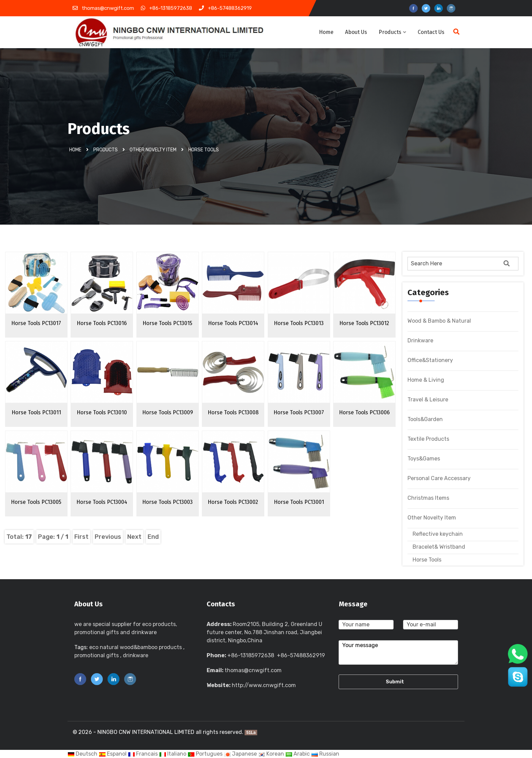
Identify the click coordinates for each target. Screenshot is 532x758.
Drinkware (420, 340)
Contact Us (431, 32)
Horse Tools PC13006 (364, 412)
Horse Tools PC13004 (102, 502)
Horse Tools (204, 150)
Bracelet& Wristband (439, 547)
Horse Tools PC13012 (364, 323)
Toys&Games (424, 459)
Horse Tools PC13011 (36, 412)
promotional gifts (97, 655)
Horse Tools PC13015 (167, 323)
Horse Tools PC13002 (233, 502)
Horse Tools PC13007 (299, 412)
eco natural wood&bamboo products (136, 647)
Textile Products (428, 439)
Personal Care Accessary (439, 478)
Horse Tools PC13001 (299, 502)
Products (392, 32)
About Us (356, 32)
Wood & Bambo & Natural (439, 321)
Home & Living (426, 380)
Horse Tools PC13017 (36, 323)
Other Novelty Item (153, 150)
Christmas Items (428, 498)
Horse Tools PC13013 (299, 323)
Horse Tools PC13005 (36, 502)
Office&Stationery (430, 360)
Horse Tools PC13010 (102, 412)
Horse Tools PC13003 (167, 502)
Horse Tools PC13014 (233, 323)
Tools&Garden (425, 419)
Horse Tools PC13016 (102, 323)
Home (326, 32)
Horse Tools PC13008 (233, 412)
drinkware (136, 655)
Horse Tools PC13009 (168, 412)
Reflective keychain (438, 534)
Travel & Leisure (428, 400)
